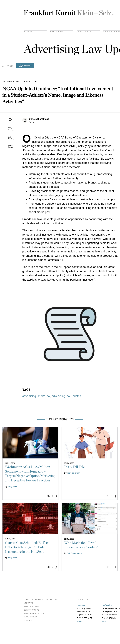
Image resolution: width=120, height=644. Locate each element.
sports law (44, 396)
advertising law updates (66, 396)
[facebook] (10, 147)
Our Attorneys (85, 32)
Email (79, 621)
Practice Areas (32, 607)
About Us (28, 32)
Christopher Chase (39, 119)
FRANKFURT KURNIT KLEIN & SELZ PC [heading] (41, 600)
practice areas (58, 32)
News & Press (31, 617)
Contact (28, 620)
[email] (10, 120)
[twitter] (10, 129)
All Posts (8, 66)
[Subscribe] (25, 66)
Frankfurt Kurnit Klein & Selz (69, 11)
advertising (29, 396)
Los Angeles (107, 605)
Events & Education (34, 614)
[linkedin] (10, 138)
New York (81, 605)
